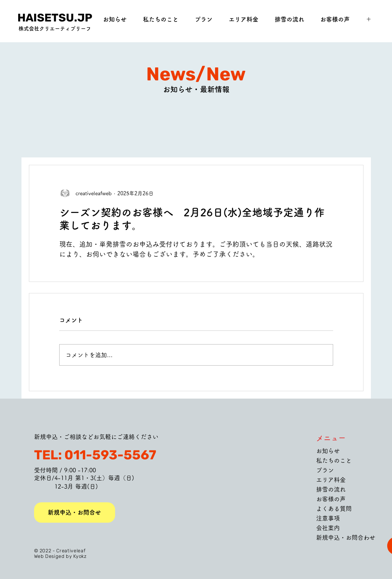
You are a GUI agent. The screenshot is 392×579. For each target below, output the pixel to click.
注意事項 (328, 518)
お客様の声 (331, 499)
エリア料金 (331, 480)
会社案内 (328, 528)
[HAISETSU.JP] (55, 18)
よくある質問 (334, 509)
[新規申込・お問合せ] (75, 513)
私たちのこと (334, 460)
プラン (325, 470)
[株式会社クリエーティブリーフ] (55, 29)
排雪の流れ (331, 489)
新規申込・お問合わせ (346, 538)
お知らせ (328, 451)
